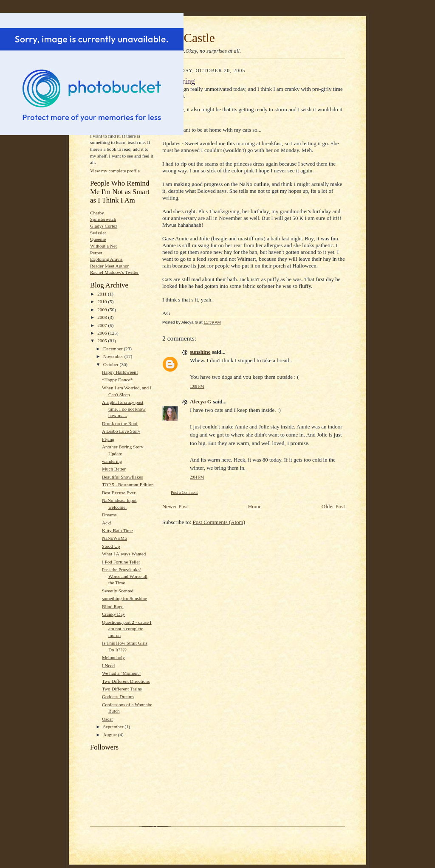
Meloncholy (113, 657)
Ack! (107, 523)
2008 (103, 317)
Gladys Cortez (104, 226)
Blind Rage (113, 606)
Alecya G (201, 402)
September (114, 727)
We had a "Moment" (121, 673)
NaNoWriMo (114, 538)
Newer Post (175, 506)
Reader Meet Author (109, 266)
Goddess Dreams (118, 696)
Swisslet (98, 233)
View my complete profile (115, 171)
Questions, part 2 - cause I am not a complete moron (127, 629)
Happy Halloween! (120, 372)
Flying (108, 439)
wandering (112, 461)
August (111, 735)
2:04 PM (197, 477)
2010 (103, 302)
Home (255, 506)
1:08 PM (197, 386)
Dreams (109, 515)
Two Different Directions (126, 681)
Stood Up (111, 546)
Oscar (107, 719)
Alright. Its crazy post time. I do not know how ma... (124, 409)
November (114, 356)
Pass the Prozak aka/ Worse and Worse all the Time (125, 576)
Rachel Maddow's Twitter (114, 272)
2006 (103, 333)
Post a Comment (184, 492)
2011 (103, 294)
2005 (103, 341)
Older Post (333, 506)
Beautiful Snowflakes (123, 477)
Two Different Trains (122, 689)
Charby (97, 213)
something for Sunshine (124, 598)
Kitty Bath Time (117, 530)
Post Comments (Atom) (219, 522)
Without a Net (103, 246)
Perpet (96, 253)
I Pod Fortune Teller (121, 562)
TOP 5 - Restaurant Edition (128, 485)
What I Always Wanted (124, 554)
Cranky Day (113, 614)
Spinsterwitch (103, 219)
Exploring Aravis (106, 259)
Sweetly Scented (118, 591)
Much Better (114, 469)
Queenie (98, 239)
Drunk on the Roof (120, 423)
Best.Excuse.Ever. (119, 493)
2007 (103, 325)
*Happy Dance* (117, 380)
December (114, 349)
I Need (108, 665)
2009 (103, 310)
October (112, 364)
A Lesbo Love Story (121, 431)
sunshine (200, 352)
